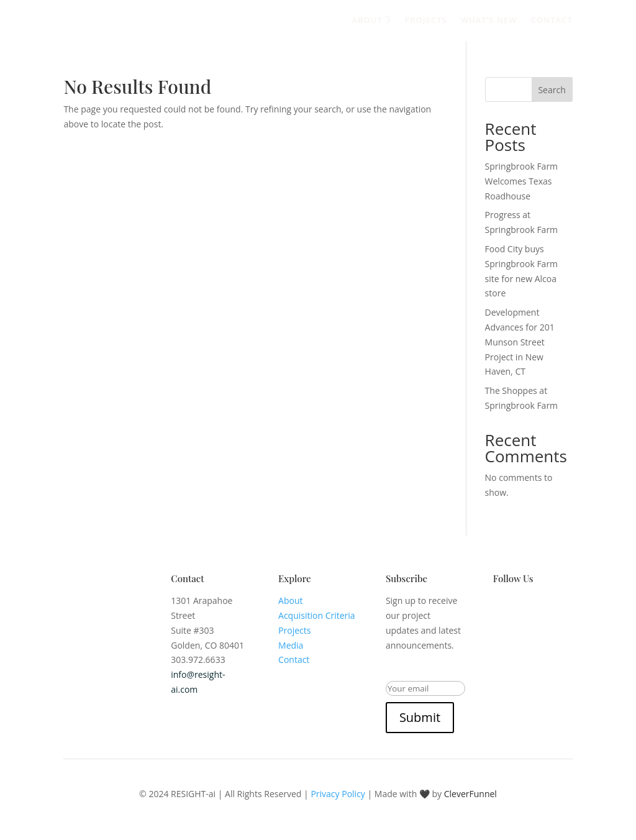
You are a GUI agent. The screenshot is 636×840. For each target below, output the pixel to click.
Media (291, 645)
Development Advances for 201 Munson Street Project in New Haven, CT (520, 342)
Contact (551, 20)
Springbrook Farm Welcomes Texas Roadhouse (522, 181)
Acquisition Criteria (317, 615)
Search (552, 90)
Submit (420, 717)
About (371, 20)
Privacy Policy (338, 794)
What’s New (489, 20)
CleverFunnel (470, 794)
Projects (425, 20)
